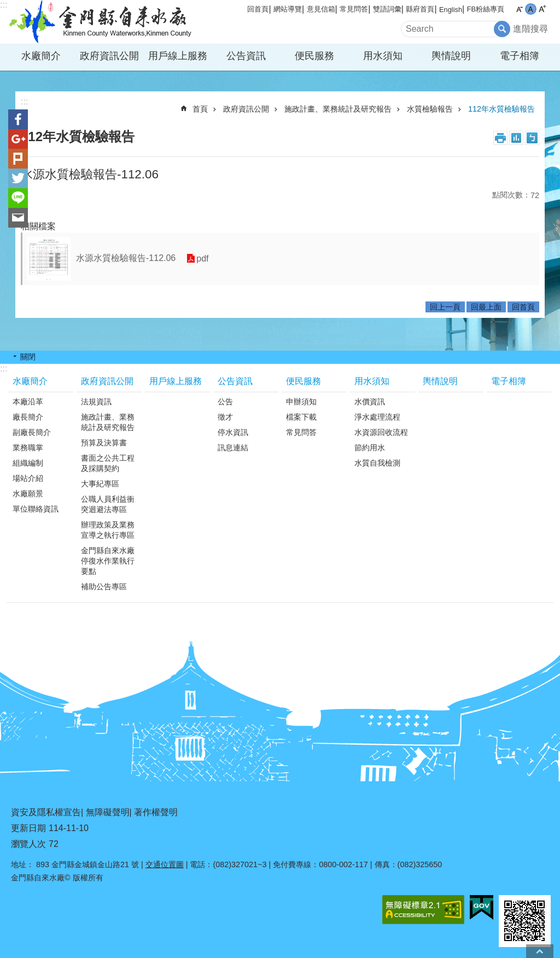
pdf (202, 259)
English (451, 10)
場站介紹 (28, 478)
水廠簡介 (41, 56)
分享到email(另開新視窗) (18, 218)
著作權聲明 (156, 812)
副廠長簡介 (32, 432)
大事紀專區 (100, 484)
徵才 (225, 417)
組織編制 (28, 463)
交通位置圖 (165, 864)
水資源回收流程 (381, 432)
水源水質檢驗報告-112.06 (126, 258)
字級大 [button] (542, 9)
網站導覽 (288, 9)
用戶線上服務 (178, 56)
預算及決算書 (104, 443)
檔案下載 (301, 417)
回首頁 (258, 9)
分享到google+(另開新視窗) (18, 139)
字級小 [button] (519, 9)
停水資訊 (233, 432)
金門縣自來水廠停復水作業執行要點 (108, 561)
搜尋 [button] (502, 29)
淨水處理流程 (377, 417)
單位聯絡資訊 (36, 509)
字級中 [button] (531, 9)
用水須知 (383, 56)
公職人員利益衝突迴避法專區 (108, 504)
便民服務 (314, 56)
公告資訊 (246, 56)
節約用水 (370, 448)
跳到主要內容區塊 (6, 6)
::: (4, 5)
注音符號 (532, 138)
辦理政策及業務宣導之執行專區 (108, 530)
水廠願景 (28, 493)
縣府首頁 (420, 9)
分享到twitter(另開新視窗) (18, 178)
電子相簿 (520, 56)
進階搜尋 (530, 29)
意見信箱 (321, 9)
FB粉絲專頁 (486, 9)
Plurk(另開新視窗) (18, 159)
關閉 (28, 357)
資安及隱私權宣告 (46, 812)
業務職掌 (28, 448)
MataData (516, 138)
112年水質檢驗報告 (501, 109)
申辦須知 (301, 402)
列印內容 (500, 138)
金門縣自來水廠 (102, 22)
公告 (225, 402)
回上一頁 (445, 307)
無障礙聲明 (108, 812)
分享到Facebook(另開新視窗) (18, 119)
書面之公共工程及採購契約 (108, 463)
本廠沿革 (28, 402)
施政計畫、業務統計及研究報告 (338, 109)
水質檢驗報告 (430, 109)
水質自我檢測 (377, 463)
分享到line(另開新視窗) (18, 198)
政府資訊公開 (109, 56)
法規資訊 (96, 402)
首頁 (200, 109)
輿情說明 (451, 56)
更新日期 (28, 828)
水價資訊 (370, 402)
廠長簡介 (28, 417)
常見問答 (354, 9)
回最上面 (486, 307)
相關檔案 (38, 226)
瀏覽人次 (28, 844)
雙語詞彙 (387, 9)
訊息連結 (233, 448)
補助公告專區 (104, 587)
